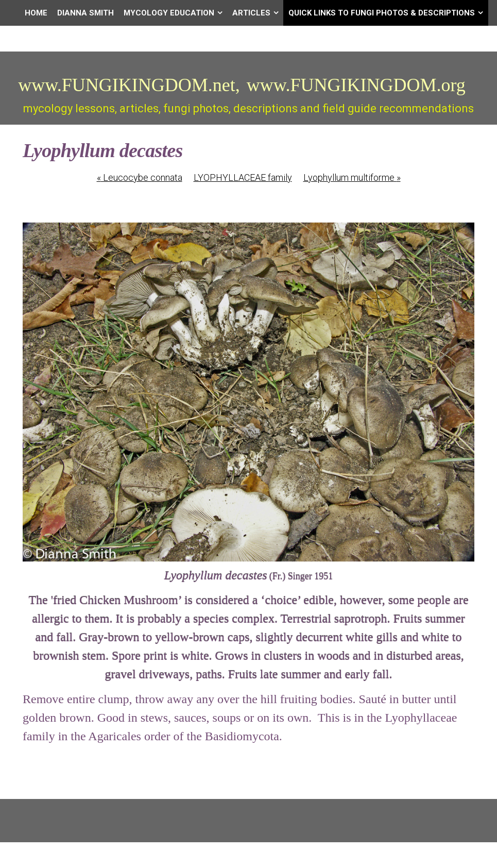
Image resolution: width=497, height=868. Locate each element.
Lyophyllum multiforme (352, 177)
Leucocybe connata (140, 177)
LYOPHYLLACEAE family (243, 177)
